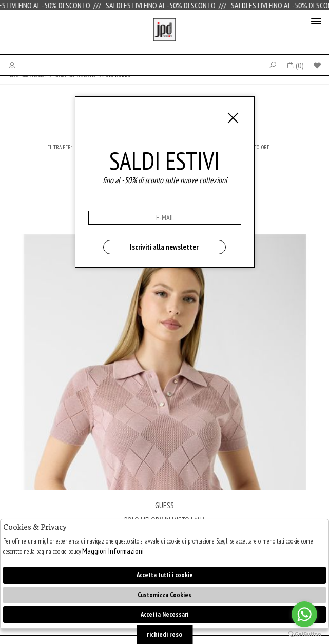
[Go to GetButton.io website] (304, 634)
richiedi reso (164, 634)
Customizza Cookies (164, 595)
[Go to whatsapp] (304, 614)
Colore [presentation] (262, 147)
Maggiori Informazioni (113, 551)
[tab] (262, 147)
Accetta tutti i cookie (165, 575)
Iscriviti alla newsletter (164, 247)
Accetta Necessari (164, 615)
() (295, 65)
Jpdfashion (164, 35)
